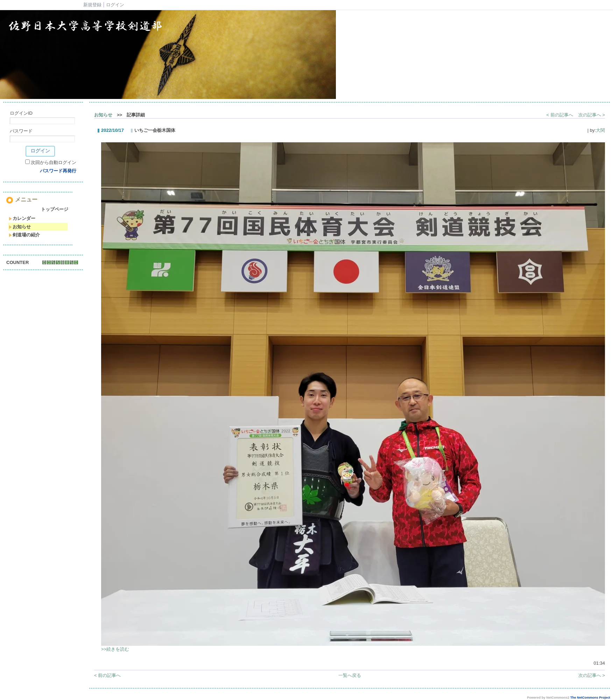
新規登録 (92, 5)
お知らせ (20, 227)
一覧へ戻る (350, 675)
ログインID (21, 113)
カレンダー (22, 218)
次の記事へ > (592, 115)
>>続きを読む (115, 649)
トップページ (55, 209)
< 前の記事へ (560, 115)
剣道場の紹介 (24, 235)
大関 (600, 130)
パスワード (21, 131)
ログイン (115, 5)
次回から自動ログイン (54, 162)
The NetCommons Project (590, 698)
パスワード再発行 (58, 171)
